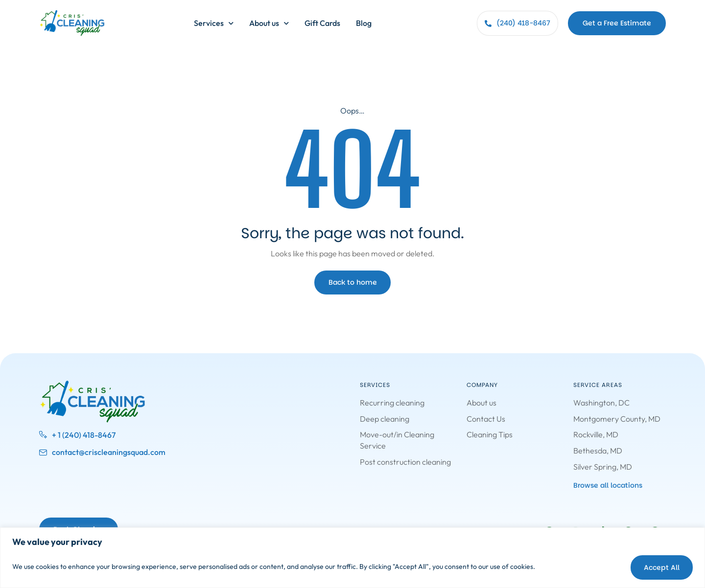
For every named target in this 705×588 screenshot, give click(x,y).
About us (269, 23)
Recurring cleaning (392, 403)
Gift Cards (322, 23)
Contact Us (486, 419)
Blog (364, 23)
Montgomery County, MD (617, 419)
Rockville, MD (596, 434)
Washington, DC (601, 403)
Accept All (659, 566)
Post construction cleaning (405, 461)
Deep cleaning (385, 419)
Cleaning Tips (490, 434)
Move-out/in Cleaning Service (397, 440)
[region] (352, 558)
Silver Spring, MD (603, 466)
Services (214, 23)
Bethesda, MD (598, 450)
